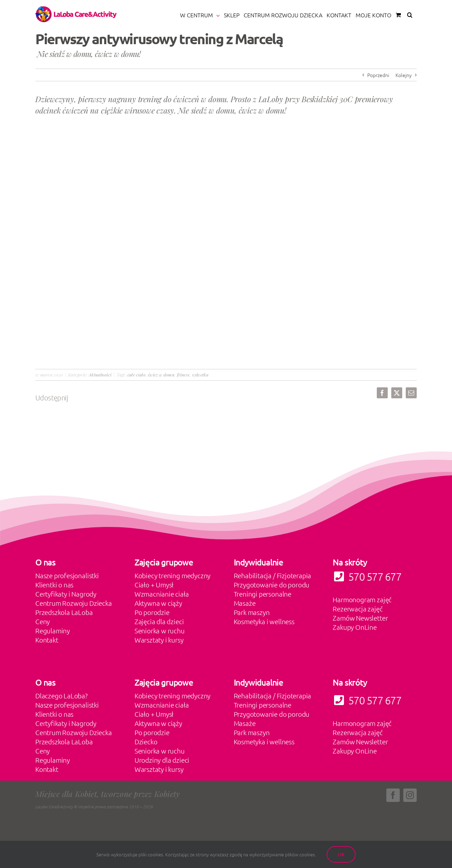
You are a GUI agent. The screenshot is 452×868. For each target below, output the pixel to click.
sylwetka (200, 375)
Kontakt (47, 640)
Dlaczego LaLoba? (61, 696)
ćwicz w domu (161, 375)
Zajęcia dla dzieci (159, 621)
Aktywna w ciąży (158, 603)
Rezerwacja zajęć (358, 609)
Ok (341, 854)
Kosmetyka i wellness (264, 621)
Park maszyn (252, 612)
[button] (410, 15)
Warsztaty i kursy (159, 640)
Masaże (245, 603)
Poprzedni (378, 75)
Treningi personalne (263, 594)
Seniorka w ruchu (160, 631)
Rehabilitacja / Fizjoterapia (273, 575)
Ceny (43, 621)
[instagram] (410, 795)
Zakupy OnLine (355, 627)
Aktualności (100, 375)
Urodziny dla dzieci (162, 760)
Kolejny (404, 75)
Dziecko (146, 741)
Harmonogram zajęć (362, 599)
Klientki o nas (54, 585)
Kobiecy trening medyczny (173, 575)
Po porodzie (152, 612)
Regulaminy (53, 631)
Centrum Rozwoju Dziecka (74, 603)
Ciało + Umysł (154, 585)
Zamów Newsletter (360, 618)
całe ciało (137, 375)
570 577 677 (367, 700)
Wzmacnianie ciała (162, 594)
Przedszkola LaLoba (64, 612)
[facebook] (393, 795)
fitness (183, 375)
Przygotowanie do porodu (272, 585)
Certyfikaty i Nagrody (66, 594)
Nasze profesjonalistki (67, 575)
